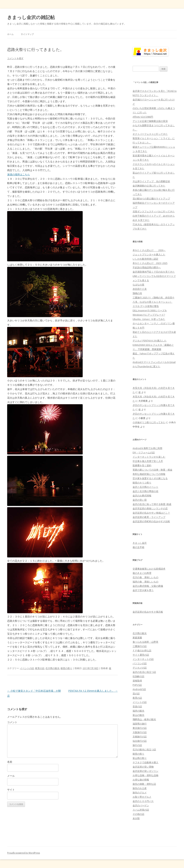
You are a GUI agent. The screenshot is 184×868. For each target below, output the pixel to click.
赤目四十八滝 (140, 289)
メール (11, 776)
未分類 (136, 818)
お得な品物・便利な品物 (145, 775)
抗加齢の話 (138, 676)
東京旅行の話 (140, 728)
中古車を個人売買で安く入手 (148, 461)
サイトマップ (27, 34)
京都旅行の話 (140, 737)
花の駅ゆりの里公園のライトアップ (151, 199)
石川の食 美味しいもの (145, 577)
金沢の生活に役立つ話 (144, 672)
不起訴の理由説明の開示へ (147, 267)
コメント (12, 722)
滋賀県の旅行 (140, 724)
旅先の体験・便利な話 (144, 784)
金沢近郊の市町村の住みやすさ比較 (151, 521)
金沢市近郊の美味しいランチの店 (150, 508)
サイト (11, 790)
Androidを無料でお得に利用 (147, 448)
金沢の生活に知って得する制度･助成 (152, 504)
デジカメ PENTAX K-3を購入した (150, 341)
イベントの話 (27, 668)
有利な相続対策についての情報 (149, 474)
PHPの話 (137, 685)
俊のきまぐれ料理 (142, 573)
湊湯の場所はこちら (19, 174)
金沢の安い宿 (140, 500)
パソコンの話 (140, 663)
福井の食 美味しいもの (145, 582)
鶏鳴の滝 (137, 293)
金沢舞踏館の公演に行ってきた (149, 186)
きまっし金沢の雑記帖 (31, 17)
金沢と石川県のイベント (145, 487)
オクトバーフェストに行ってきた (150, 134)
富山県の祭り (140, 758)
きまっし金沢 (140, 543)
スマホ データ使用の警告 (146, 306)
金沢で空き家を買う (143, 590)
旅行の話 (137, 745)
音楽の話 (137, 706)
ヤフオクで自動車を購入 (145, 762)
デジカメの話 (140, 668)
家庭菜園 (137, 638)
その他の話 (138, 814)
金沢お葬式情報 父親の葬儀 (148, 586)
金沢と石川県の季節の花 (145, 491)
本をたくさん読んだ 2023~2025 (150, 263)
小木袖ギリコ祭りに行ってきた (149, 422)
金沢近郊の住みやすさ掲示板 (148, 612)
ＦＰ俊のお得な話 (142, 650)
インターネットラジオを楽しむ (149, 457)
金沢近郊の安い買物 (143, 767)
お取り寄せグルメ (142, 797)
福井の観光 (138, 711)
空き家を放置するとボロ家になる (150, 478)
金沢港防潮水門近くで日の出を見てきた (154, 272)
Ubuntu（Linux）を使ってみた (149, 319)
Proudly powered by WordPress (24, 853)
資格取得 (137, 681)
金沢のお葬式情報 (142, 496)
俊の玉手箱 (138, 547)
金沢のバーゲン (141, 805)
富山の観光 (138, 715)
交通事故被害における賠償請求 (149, 569)
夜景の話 (40, 668)
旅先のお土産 (140, 788)
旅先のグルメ (140, 792)
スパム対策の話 (141, 810)
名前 (10, 762)
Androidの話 (139, 689)
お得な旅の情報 (141, 780)
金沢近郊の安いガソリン (145, 771)
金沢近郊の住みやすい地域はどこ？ (151, 513)
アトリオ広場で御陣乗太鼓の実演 (150, 121)
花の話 (136, 694)
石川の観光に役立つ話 (144, 749)
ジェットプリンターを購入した (149, 254)
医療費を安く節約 (142, 465)
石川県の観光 (52, 668)
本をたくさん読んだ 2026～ (149, 250)
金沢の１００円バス (143, 801)
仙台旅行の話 (140, 741)
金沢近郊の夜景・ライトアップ (149, 517)
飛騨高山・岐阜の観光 (144, 719)
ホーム (10, 34)
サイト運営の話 (141, 655)
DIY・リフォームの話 (144, 452)
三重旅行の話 (140, 646)
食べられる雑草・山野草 (145, 642)
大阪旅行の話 (140, 732)
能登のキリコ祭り (142, 483)
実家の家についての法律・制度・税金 (152, 470)
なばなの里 (138, 285)
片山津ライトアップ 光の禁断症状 (151, 181)
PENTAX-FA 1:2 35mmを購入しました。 (93, 691)
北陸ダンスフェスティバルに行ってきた (154, 211)
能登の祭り (66, 668)
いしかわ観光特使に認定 (145, 259)
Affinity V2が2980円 (143, 117)
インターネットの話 (143, 659)
